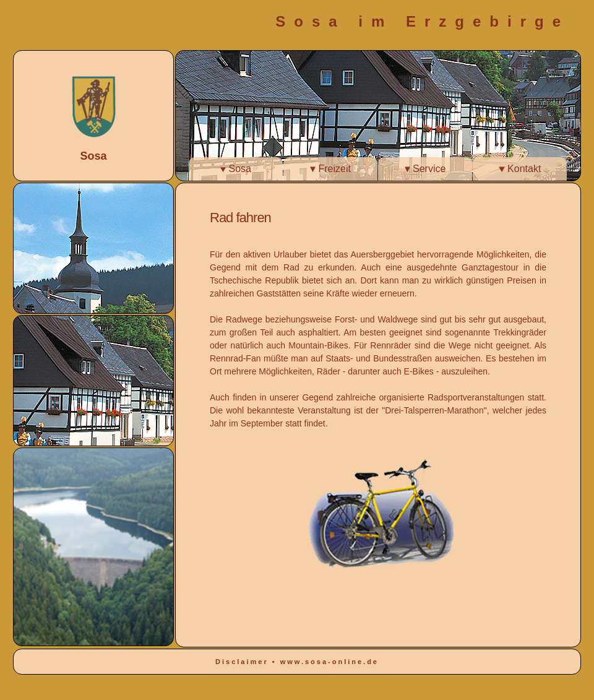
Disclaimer (244, 662)
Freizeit (330, 169)
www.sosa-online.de (329, 662)
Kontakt (520, 169)
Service (425, 169)
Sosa (236, 169)
